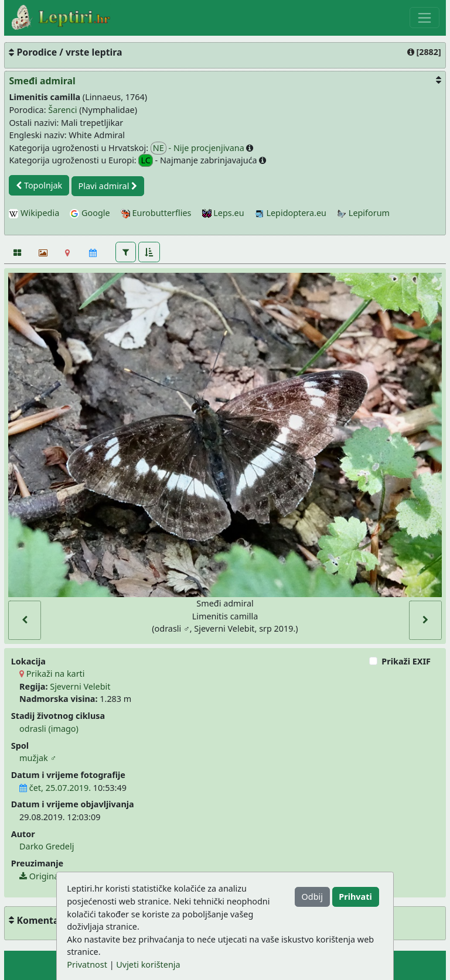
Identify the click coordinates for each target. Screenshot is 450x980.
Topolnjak (39, 185)
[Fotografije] (17, 253)
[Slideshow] (42, 253)
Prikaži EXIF (406, 661)
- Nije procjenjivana (199, 148)
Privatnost (87, 964)
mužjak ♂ (38, 758)
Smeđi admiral (42, 81)
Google (90, 213)
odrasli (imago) (49, 729)
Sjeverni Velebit (80, 686)
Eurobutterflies (156, 213)
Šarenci (62, 110)
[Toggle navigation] (425, 18)
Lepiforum (363, 213)
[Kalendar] (93, 253)
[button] (126, 252)
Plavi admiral (108, 186)
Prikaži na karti (52, 674)
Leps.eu (223, 213)
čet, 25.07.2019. (55, 788)
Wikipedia (34, 213)
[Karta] (68, 253)
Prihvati (355, 897)
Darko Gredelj (47, 846)
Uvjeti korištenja (148, 964)
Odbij (312, 897)
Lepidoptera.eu (291, 213)
